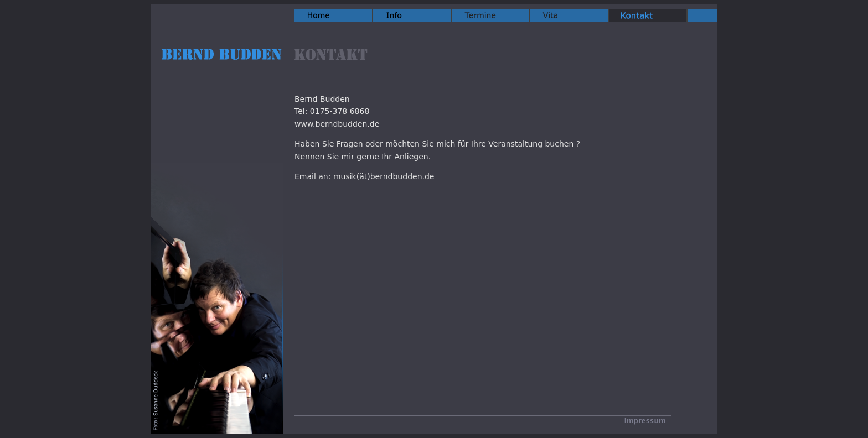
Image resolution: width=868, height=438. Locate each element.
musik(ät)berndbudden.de (384, 176)
